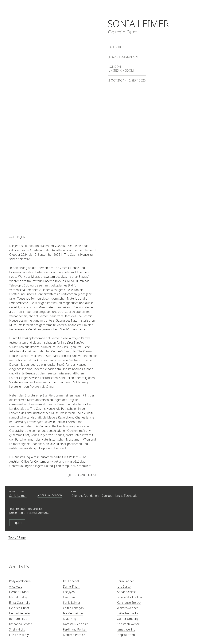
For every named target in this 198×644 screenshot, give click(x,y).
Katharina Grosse (21, 624)
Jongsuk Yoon (126, 635)
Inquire (17, 523)
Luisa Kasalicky (19, 635)
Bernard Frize (18, 619)
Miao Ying (70, 619)
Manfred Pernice (74, 635)
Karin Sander (125, 581)
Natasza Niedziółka (76, 624)
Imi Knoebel (71, 581)
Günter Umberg (127, 619)
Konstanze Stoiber (129, 603)
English (21, 237)
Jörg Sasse (124, 587)
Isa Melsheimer (73, 613)
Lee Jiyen (69, 592)
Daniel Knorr (71, 587)
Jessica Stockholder (130, 597)
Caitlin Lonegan (73, 608)
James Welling (126, 630)
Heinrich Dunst (19, 608)
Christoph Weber (128, 624)
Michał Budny (18, 597)
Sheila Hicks (17, 630)
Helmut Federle (19, 613)
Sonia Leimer (18, 496)
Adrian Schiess (126, 592)
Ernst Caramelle (20, 603)
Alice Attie (16, 587)
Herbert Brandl (19, 592)
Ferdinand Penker (75, 630)
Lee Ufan (69, 597)
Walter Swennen (128, 608)
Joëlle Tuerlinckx (127, 613)
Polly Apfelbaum (20, 581)
